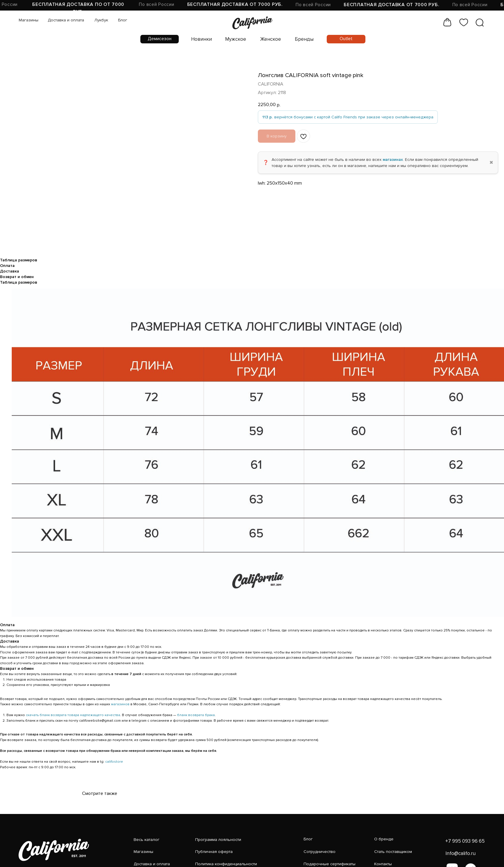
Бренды (250, 32)
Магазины (24, 17)
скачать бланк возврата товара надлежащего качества (73, 715)
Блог (101, 17)
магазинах (393, 160)
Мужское (193, 32)
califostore (114, 762)
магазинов (120, 704)
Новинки (165, 32)
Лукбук (83, 17)
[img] (207, 18)
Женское (222, 32)
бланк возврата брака (196, 715)
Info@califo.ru (378, 846)
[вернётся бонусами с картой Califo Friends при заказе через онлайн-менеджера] (348, 117)
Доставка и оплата (55, 17)
